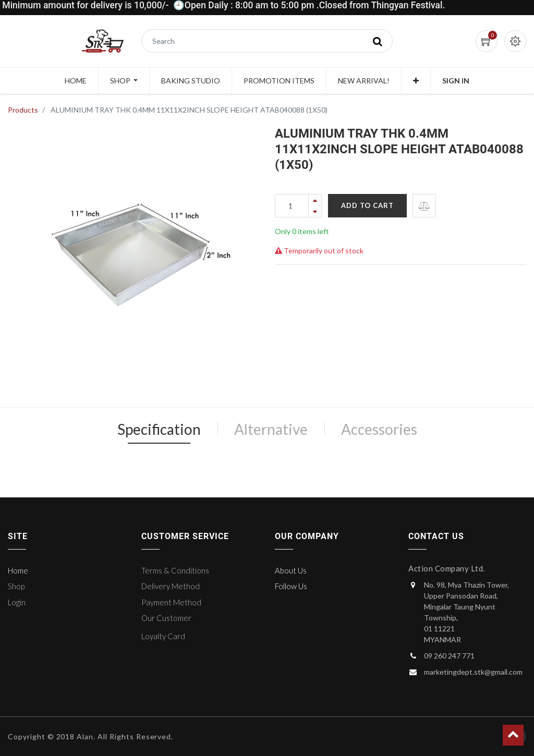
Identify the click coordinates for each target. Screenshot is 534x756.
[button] (416, 81)
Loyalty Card (163, 636)
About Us (291, 570)
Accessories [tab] (379, 429)
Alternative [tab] (271, 429)
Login (17, 602)
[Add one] (315, 200)
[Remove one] (315, 211)
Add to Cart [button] (367, 205)
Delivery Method (171, 586)
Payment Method (171, 602)
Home (18, 570)
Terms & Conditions (175, 570)
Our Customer (166, 618)
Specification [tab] (159, 429)
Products (23, 110)
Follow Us (291, 586)
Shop (16, 586)
